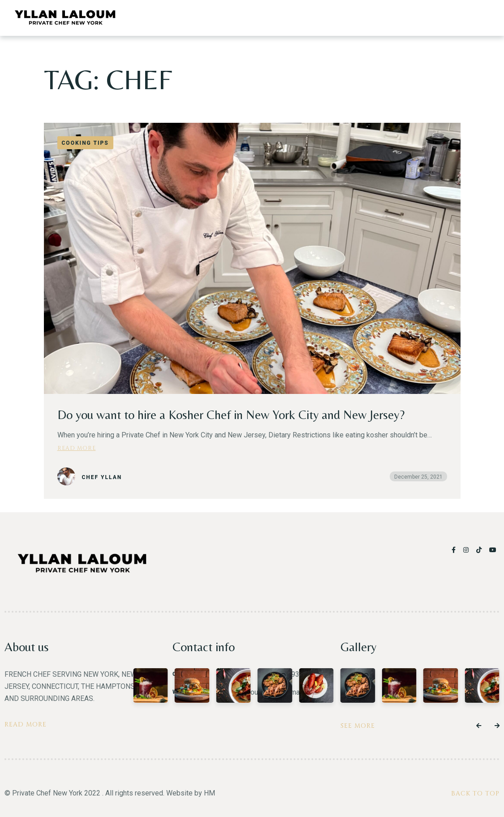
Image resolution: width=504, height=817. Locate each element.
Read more (77, 448)
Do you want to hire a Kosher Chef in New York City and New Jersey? (231, 415)
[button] (479, 726)
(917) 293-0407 (293, 674)
